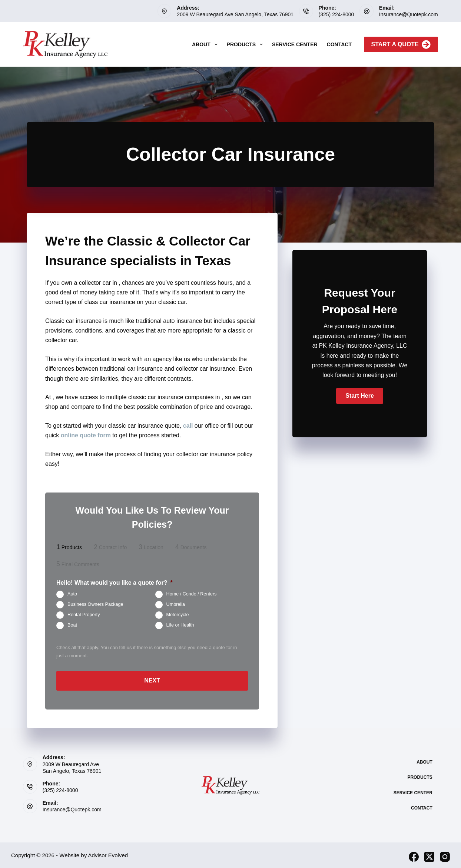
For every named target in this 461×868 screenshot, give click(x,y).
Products (246, 44)
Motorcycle (178, 615)
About (206, 44)
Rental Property (84, 615)
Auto (72, 594)
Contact (339, 44)
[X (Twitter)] (429, 854)
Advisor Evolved (108, 852)
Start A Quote (401, 44)
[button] (359, 396)
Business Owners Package (95, 605)
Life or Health (180, 625)
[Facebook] (414, 854)
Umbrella (176, 605)
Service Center (295, 44)
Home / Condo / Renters (192, 594)
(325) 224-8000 (336, 14)
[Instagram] (445, 854)
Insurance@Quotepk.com (409, 14)
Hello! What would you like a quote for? (115, 583)
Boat (72, 625)
